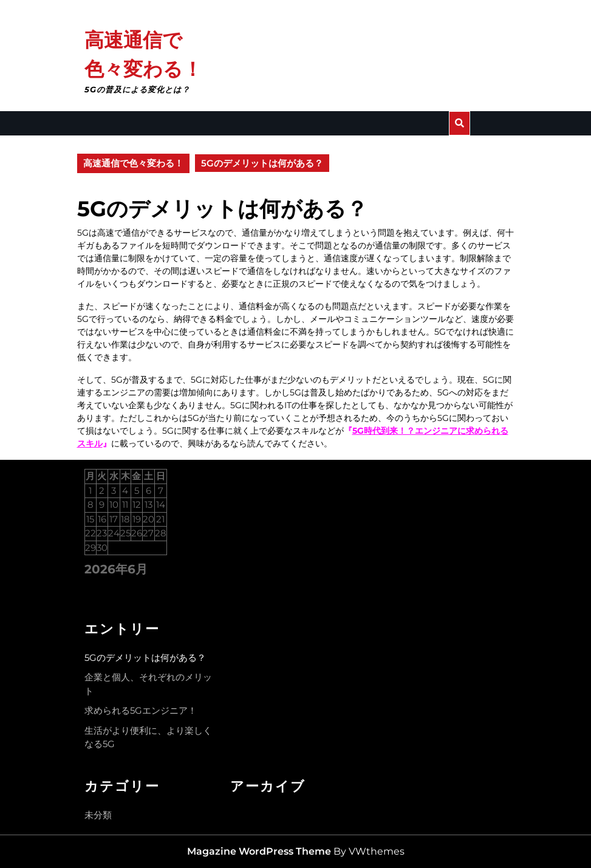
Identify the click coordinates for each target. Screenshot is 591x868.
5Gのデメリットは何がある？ (145, 658)
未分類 (98, 815)
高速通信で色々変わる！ (133, 163)
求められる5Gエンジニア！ (141, 710)
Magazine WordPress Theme (259, 851)
